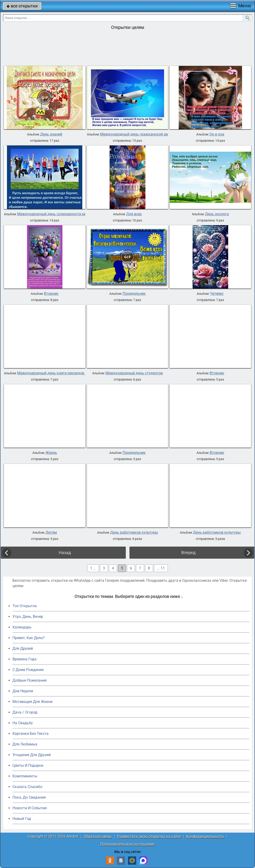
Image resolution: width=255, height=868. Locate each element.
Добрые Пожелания (30, 680)
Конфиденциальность (205, 836)
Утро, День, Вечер (28, 617)
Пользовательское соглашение (127, 844)
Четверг (217, 294)
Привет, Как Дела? (29, 638)
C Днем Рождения (28, 670)
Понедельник (134, 294)
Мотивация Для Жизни (32, 702)
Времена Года (25, 659)
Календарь (22, 627)
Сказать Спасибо (27, 787)
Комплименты (25, 776)
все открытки (22, 6)
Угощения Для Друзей (32, 755)
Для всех (134, 214)
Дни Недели (23, 691)
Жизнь (51, 453)
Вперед (188, 553)
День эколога (217, 214)
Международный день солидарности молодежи (58, 214)
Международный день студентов (134, 373)
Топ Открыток (25, 606)
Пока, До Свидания (29, 797)
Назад (65, 553)
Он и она (217, 134)
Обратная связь (98, 836)
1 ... (93, 568)
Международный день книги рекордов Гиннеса (58, 373)
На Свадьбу (23, 723)
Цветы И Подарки (28, 765)
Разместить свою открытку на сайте (149, 836)
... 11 (161, 568)
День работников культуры (134, 532)
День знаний (51, 134)
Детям (51, 532)
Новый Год (22, 819)
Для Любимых (25, 744)
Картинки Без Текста (31, 734)
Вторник (51, 294)
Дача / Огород (25, 712)
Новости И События (30, 808)
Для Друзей (23, 648)
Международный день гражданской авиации (139, 134)
